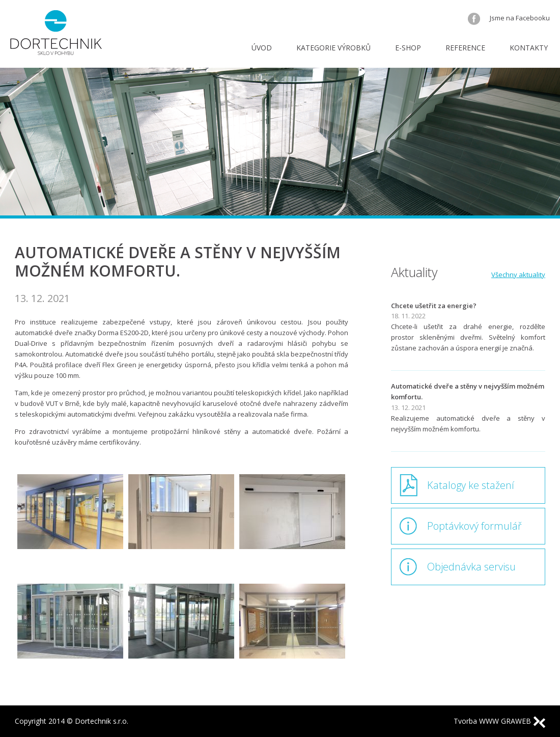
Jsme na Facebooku (509, 18)
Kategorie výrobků (333, 48)
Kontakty (529, 48)
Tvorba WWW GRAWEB (499, 721)
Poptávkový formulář (474, 526)
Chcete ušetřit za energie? (434, 306)
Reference (465, 48)
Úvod (262, 48)
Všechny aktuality (518, 275)
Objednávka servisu (471, 567)
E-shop (408, 48)
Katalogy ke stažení (471, 485)
